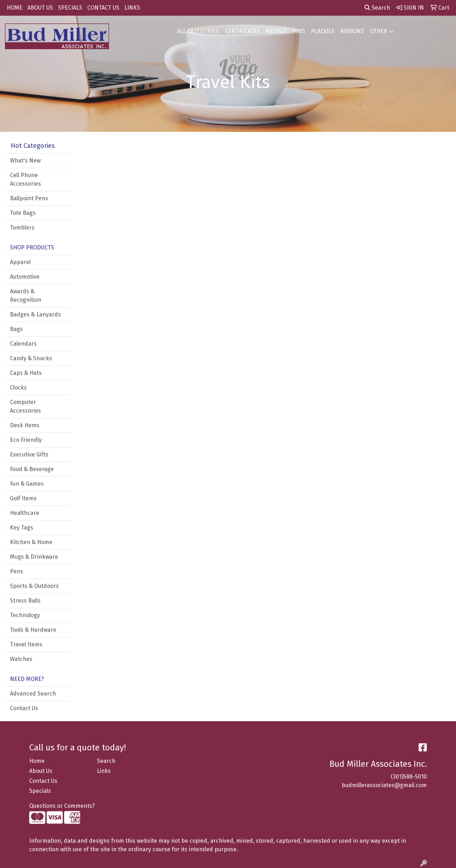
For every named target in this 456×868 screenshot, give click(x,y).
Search (377, 8)
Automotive (25, 277)
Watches (21, 659)
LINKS (132, 8)
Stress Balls (25, 601)
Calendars (23, 344)
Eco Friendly (26, 440)
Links (104, 771)
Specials (40, 791)
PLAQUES (323, 31)
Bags (16, 329)
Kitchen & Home (31, 542)
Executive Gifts (29, 454)
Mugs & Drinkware (34, 557)
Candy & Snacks (31, 358)
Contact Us (24, 708)
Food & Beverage (32, 469)
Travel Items (26, 644)
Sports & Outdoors (34, 586)
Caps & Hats (26, 373)
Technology (25, 615)
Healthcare (25, 513)
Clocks (18, 387)
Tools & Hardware (33, 630)
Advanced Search (33, 694)
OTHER (379, 31)
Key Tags (22, 528)
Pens (17, 571)
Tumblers (22, 228)
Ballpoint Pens (29, 198)
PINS (299, 31)
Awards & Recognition (26, 296)
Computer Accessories (25, 406)
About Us (41, 771)
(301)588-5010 (409, 777)
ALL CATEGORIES (198, 31)
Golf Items (23, 498)
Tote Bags (23, 213)
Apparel (20, 262)
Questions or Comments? (62, 806)
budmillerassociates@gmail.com (384, 785)
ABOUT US (40, 8)
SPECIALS (70, 8)
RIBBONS (352, 31)
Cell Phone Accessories (25, 179)
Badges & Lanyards (35, 314)
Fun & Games (27, 484)
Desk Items (25, 425)
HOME (15, 8)
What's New (25, 161)
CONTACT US (103, 8)
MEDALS (276, 31)
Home (37, 761)
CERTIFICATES (242, 31)
